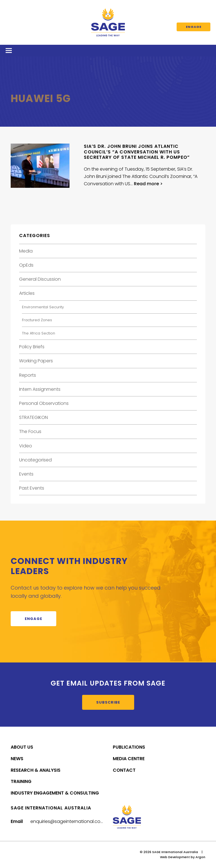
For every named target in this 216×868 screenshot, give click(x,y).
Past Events (32, 488)
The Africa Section (39, 333)
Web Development (175, 857)
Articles (27, 293)
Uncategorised (35, 460)
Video (26, 446)
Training (21, 781)
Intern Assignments (40, 389)
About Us (22, 747)
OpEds (26, 265)
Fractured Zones (37, 320)
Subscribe (108, 702)
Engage (194, 27)
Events (26, 474)
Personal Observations (44, 403)
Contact (124, 770)
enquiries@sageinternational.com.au (71, 821)
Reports (28, 375)
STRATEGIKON (33, 417)
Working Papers (36, 361)
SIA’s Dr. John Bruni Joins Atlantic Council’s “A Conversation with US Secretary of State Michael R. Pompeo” (137, 152)
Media (26, 251)
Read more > (148, 184)
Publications (129, 747)
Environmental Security (43, 307)
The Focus (30, 431)
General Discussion (40, 279)
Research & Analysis (36, 770)
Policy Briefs (32, 347)
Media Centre (129, 759)
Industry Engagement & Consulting (55, 793)
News (17, 759)
